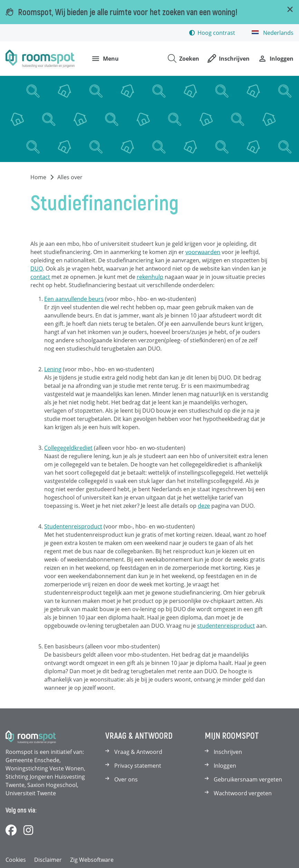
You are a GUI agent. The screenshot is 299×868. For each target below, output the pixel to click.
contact (40, 277)
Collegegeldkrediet (68, 448)
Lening (53, 369)
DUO (37, 269)
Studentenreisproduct (73, 526)
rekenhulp (150, 277)
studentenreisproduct (226, 626)
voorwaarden (203, 252)
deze (204, 506)
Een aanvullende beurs (74, 299)
